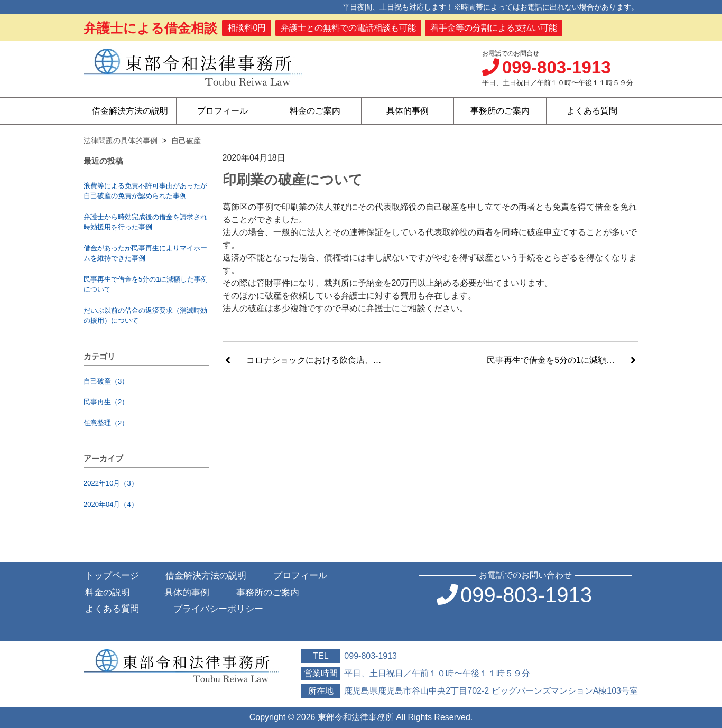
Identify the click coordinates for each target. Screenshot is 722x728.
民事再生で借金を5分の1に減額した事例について (146, 284)
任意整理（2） (106, 423)
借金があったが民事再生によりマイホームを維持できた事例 (145, 253)
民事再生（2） (106, 402)
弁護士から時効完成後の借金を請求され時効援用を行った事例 (145, 222)
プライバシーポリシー (218, 609)
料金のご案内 (315, 111)
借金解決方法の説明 (130, 111)
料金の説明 (108, 592)
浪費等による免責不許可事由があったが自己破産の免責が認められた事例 (145, 191)
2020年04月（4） (111, 504)
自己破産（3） (106, 381)
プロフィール (223, 111)
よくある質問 (592, 111)
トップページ (112, 576)
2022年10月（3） (111, 483)
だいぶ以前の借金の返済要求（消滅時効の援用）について (145, 316)
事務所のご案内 (500, 111)
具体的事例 (408, 111)
